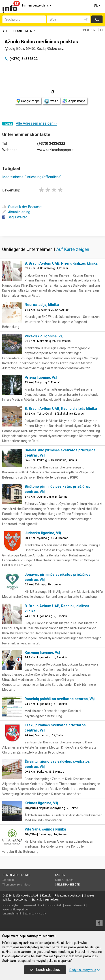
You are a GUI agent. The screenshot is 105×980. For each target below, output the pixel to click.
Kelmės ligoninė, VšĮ (41, 803)
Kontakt (47, 896)
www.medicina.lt (34, 905)
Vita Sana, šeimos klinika (45, 829)
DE (97, 5)
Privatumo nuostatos (68, 896)
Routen (69, 880)
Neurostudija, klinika (42, 305)
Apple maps (74, 101)
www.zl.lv (40, 914)
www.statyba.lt (11, 905)
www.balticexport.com (17, 910)
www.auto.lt (55, 905)
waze (51, 101)
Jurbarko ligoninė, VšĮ (43, 533)
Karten (60, 875)
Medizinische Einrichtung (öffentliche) (32, 177)
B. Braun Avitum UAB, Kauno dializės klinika (61, 409)
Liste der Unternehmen (19, 31)
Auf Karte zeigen (73, 249)
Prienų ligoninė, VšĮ (41, 377)
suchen (97, 19)
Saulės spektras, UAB (26, 896)
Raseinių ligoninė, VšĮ (42, 652)
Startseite (9, 880)
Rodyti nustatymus (85, 970)
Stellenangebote (67, 885)
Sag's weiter (15, 217)
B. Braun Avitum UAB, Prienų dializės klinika (61, 263)
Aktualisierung (16, 212)
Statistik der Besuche (22, 207)
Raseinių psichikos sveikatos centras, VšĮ (60, 699)
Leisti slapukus (45, 970)
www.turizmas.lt (75, 905)
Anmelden (52, 900)
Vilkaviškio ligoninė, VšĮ (44, 336)
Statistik (37, 900)
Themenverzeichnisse (16, 885)
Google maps (28, 101)
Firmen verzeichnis (37, 5)
